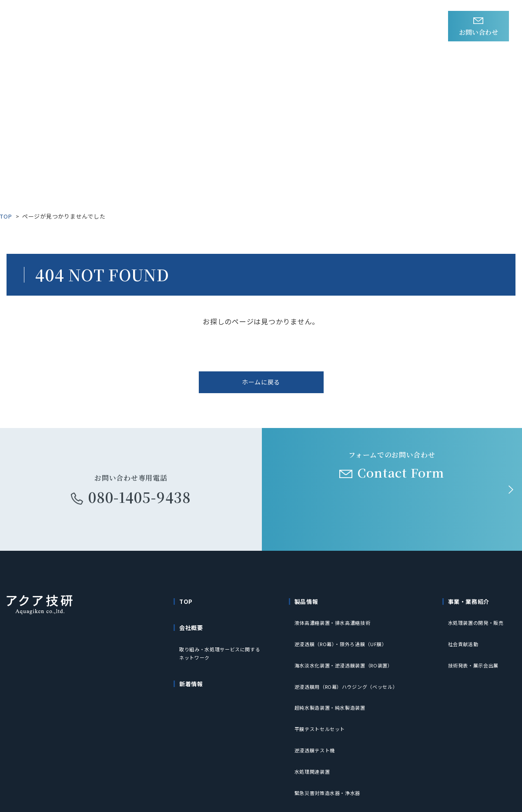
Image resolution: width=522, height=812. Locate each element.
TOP (6, 216)
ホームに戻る (261, 386)
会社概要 (329, 26)
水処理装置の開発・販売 (478, 622)
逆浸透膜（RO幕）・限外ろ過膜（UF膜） (345, 635)
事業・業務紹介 (271, 26)
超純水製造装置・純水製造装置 (333, 674)
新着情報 (165, 26)
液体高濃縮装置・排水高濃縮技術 (336, 622)
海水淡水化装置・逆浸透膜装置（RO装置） (348, 648)
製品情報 (213, 26)
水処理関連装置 (314, 714)
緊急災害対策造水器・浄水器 (331, 727)
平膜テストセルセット (322, 688)
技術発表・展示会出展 (476, 648)
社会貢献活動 (465, 635)
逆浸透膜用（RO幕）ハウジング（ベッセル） (351, 661)
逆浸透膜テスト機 (317, 701)
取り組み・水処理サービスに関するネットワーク (224, 647)
